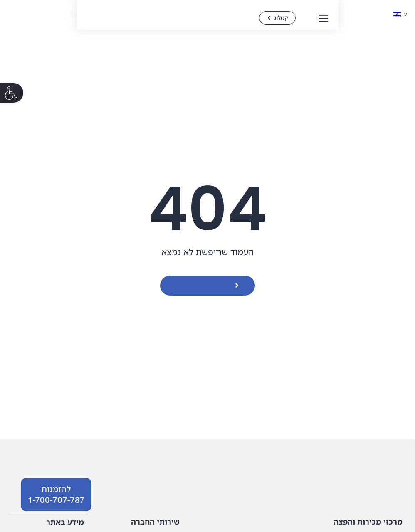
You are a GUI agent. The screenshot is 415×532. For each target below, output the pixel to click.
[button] (12, 93)
